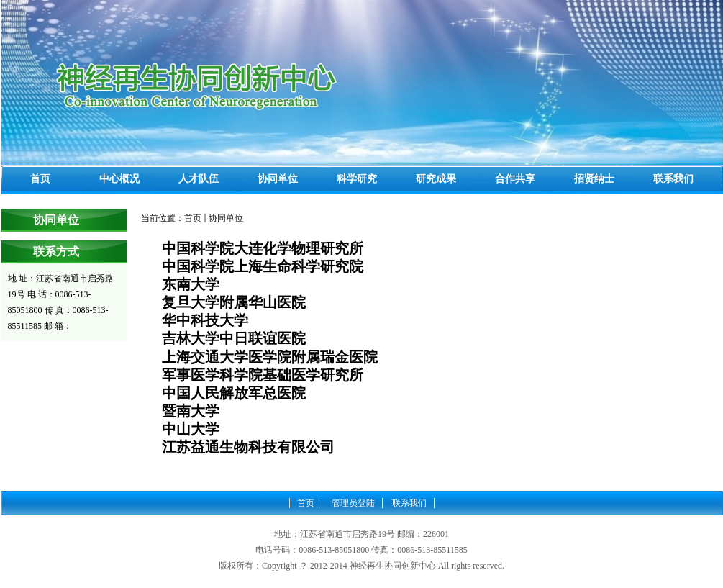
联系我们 (409, 503)
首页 (193, 218)
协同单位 (226, 218)
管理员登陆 (353, 503)
